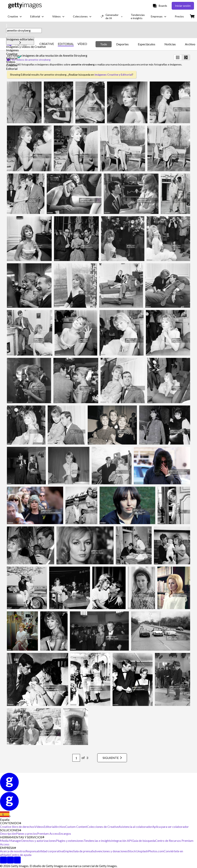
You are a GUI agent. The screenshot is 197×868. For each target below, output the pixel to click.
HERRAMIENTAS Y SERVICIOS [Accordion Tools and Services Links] (22, 837)
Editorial (12, 58)
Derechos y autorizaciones (39, 841)
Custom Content (76, 827)
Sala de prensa (83, 851)
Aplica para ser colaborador (170, 827)
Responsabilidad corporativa (44, 851)
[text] (24, 30)
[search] (7, 26)
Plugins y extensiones (70, 841)
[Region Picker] (5, 816)
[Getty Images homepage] (25, 6)
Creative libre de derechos (17, 827)
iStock (132, 851)
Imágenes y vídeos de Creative (26, 47)
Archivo (60, 827)
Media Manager (11, 841)
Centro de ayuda (21, 855)
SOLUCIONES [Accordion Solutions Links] (11, 830)
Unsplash (142, 851)
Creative (12, 54)
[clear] (7, 35)
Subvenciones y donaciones (110, 851)
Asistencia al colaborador (135, 827)
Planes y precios (26, 833)
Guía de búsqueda (144, 841)
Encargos (65, 833)
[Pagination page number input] (76, 758)
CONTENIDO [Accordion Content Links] (11, 823)
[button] (98, 47)
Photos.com (156, 851)
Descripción (8, 833)
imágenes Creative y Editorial (113, 75)
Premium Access (48, 833)
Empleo (68, 851)
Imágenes (12, 50)
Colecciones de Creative (103, 827)
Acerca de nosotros (13, 851)
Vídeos (11, 62)
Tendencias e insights (97, 841)
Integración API (122, 841)
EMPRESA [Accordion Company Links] (8, 848)
